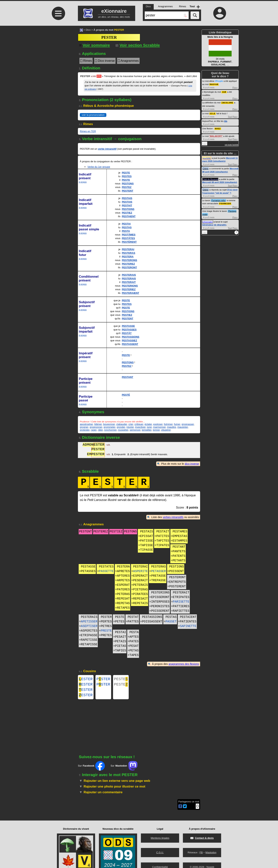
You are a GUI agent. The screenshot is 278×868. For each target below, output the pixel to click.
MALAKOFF (216, 135)
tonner (156, 430)
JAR (224, 92)
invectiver (140, 427)
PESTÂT (127, 333)
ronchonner (110, 430)
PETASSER (159, 571)
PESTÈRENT (129, 242)
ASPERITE (140, 571)
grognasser (188, 424)
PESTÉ (126, 395)
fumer (177, 424)
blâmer (98, 424)
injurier (130, 427)
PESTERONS (129, 260)
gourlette (207, 157)
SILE (213, 113)
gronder (121, 427)
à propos (83, 182)
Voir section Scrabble (138, 45)
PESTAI (126, 224)
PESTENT (128, 191)
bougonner (109, 424)
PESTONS (128, 184)
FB (201, 852)
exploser (158, 424)
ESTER (86, 680)
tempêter (147, 430)
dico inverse (192, 464)
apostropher (86, 424)
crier (131, 424)
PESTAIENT (129, 216)
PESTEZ (127, 187)
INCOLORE (227, 102)
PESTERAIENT (131, 293)
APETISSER (89, 622)
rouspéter (123, 430)
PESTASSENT (130, 344)
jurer (149, 427)
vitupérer (166, 430)
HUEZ (218, 128)
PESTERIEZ (129, 289)
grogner (84, 427)
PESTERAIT (129, 282)
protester (85, 430)
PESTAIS (127, 198)
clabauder (122, 424)
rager (94, 430)
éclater (148, 424)
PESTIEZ (127, 213)
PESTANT (128, 377)
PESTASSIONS (131, 337)
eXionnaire (208, 221)
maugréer (183, 427)
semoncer (135, 430)
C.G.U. (160, 852)
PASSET (171, 622)
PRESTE (106, 631)
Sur (91, 769)
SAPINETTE (188, 626)
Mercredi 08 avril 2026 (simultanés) (220, 181)
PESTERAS (128, 253)
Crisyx (206, 168)
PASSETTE (106, 571)
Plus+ (235, 87)
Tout (230, 116)
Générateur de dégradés (214, 224)
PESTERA (128, 257)
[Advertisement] (58, 58)
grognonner (96, 427)
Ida (226, 120)
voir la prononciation (93, 115)
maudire (172, 427)
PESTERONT (129, 267)
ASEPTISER (89, 626)
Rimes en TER (88, 131)
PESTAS (127, 227)
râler (100, 430)
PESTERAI (128, 249)
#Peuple (219, 81)
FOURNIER (225, 202)
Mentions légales (160, 838)
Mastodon (211, 852)
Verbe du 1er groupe (99, 167)
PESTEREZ (128, 264)
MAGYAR (214, 84)
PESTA (126, 231)
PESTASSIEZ (129, 340)
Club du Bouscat (210, 178)
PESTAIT (127, 205)
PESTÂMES (129, 235)
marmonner (159, 427)
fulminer (168, 424)
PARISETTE (181, 602)
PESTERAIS (129, 275)
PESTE (126, 173)
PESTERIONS (130, 286)
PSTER (103, 680)
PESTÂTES (128, 238)
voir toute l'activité (232, 144)
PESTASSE (128, 326)
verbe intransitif (107, 149)
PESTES (127, 176)
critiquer (139, 424)
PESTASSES (129, 330)
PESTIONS (128, 209)
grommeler (109, 427)
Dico (88, 30)
